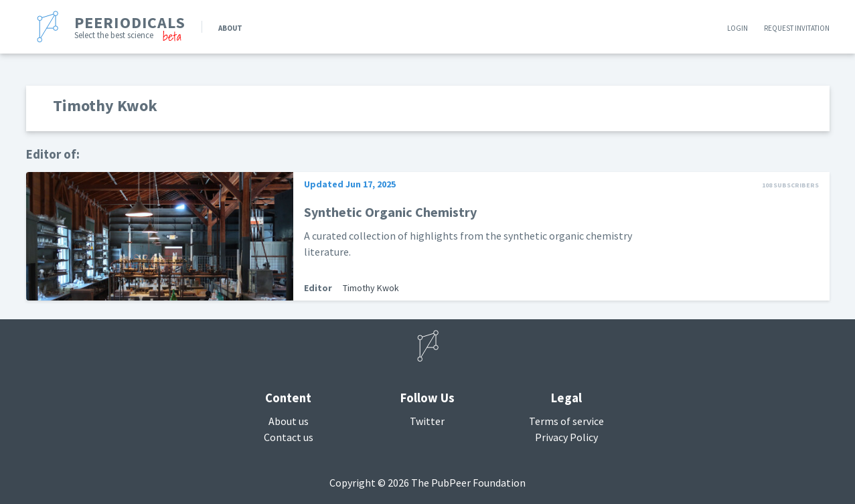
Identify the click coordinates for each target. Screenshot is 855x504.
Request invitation (797, 27)
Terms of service (566, 421)
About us (289, 421)
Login (737, 27)
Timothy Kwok (371, 288)
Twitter (427, 421)
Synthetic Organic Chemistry (390, 212)
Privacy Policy (566, 437)
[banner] (114, 27)
